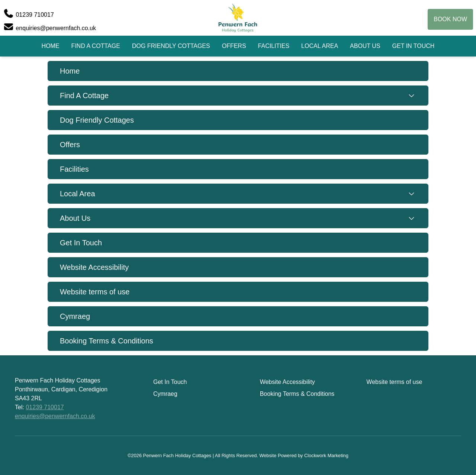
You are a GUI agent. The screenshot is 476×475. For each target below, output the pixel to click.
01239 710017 (45, 407)
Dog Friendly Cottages (171, 46)
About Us (365, 46)
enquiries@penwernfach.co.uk (55, 416)
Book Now (450, 19)
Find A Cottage (96, 46)
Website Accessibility (94, 267)
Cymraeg (75, 316)
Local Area (320, 46)
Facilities (274, 46)
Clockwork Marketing (326, 455)
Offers (234, 46)
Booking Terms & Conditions (107, 341)
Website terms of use (95, 292)
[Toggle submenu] (411, 96)
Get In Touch (414, 46)
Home (51, 46)
